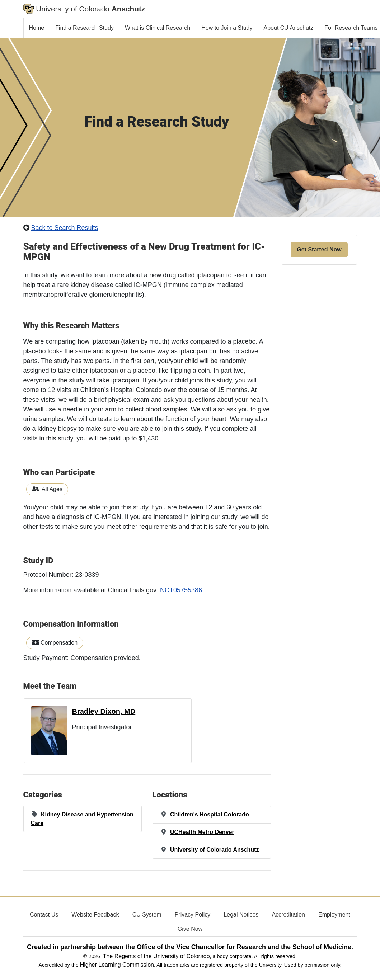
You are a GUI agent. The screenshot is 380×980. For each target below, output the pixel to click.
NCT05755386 (181, 590)
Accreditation (288, 915)
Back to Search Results (65, 228)
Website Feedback (95, 915)
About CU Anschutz (289, 28)
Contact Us (44, 915)
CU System (147, 915)
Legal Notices (241, 915)
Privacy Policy (193, 915)
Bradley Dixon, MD (104, 711)
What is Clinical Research (158, 28)
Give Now (190, 929)
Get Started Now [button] (319, 249)
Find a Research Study (85, 28)
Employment (334, 915)
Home (37, 28)
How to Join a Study (227, 28)
